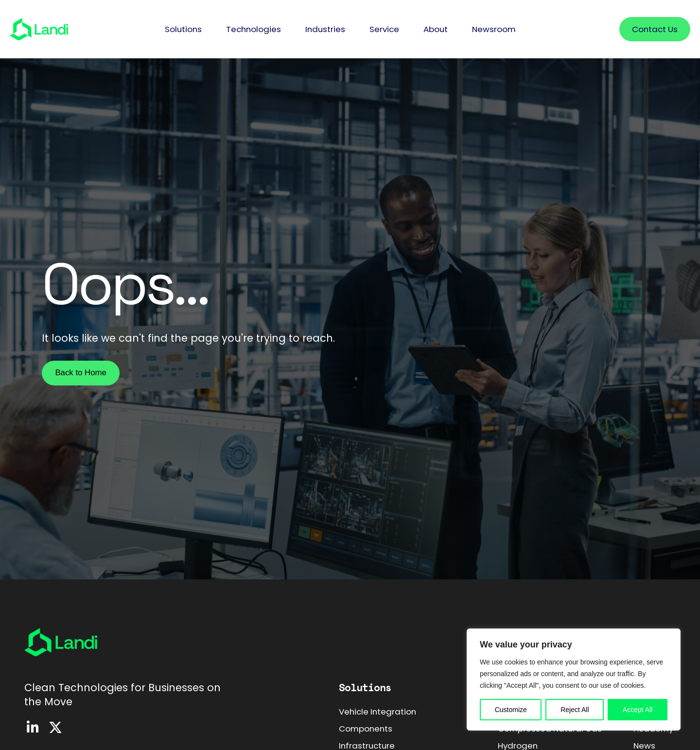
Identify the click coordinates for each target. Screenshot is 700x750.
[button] (183, 29)
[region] (574, 680)
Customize (511, 710)
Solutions (365, 687)
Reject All (575, 710)
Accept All (638, 710)
